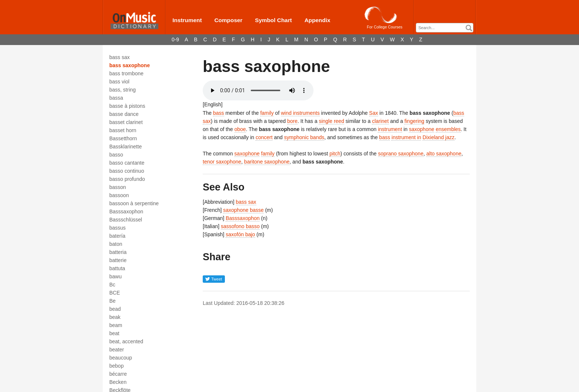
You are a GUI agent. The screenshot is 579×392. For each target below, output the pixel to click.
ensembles (448, 129)
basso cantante (127, 163)
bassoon (119, 195)
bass (219, 113)
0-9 (175, 39)
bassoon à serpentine (134, 203)
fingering (414, 121)
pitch (335, 154)
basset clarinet (126, 122)
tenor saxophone (222, 162)
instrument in (406, 137)
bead (115, 309)
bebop (117, 366)
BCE (115, 293)
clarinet (380, 121)
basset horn (123, 130)
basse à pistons (127, 106)
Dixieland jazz (438, 137)
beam (116, 325)
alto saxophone (444, 154)
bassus (117, 228)
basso (116, 155)
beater (117, 350)
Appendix (317, 20)
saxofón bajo (240, 234)
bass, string (123, 90)
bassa (116, 98)
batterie (118, 260)
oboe (240, 129)
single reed (331, 121)
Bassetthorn (123, 138)
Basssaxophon (126, 212)
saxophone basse (243, 210)
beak (115, 317)
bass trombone (126, 73)
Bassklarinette (126, 147)
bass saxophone (130, 65)
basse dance (124, 114)
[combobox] (445, 28)
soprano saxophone (401, 154)
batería (117, 236)
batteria (118, 252)
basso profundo (127, 179)
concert (264, 137)
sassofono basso (240, 226)
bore (292, 121)
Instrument (187, 20)
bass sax (119, 57)
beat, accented (126, 341)
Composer (228, 20)
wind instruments (300, 113)
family (267, 113)
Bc (112, 285)
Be (112, 301)
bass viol (119, 82)
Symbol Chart (273, 20)
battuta (117, 268)
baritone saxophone (267, 162)
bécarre (118, 374)
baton (116, 244)
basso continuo (127, 171)
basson (118, 187)
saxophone (422, 129)
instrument (390, 129)
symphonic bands (304, 137)
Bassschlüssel (126, 220)
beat (114, 333)
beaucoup (121, 358)
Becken (118, 382)
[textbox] (446, 28)
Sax (374, 113)
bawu (115, 276)
